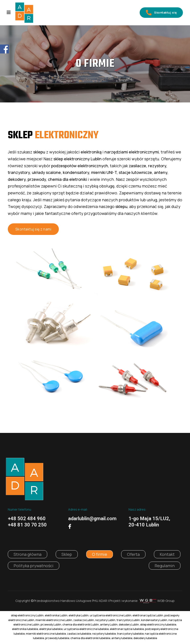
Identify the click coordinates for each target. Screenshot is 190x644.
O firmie (100, 556)
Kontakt (167, 556)
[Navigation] (9, 13)
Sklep (67, 556)
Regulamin (165, 567)
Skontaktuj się (159, 13)
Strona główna (28, 556)
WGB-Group (166, 602)
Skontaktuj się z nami (34, 230)
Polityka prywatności (34, 567)
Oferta (133, 556)
